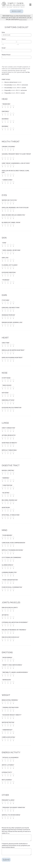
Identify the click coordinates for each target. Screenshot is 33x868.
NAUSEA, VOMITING (8, 470)
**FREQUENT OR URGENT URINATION (14, 808)
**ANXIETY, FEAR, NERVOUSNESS (12, 665)
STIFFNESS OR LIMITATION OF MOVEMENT (15, 622)
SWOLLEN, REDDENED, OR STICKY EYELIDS (15, 208)
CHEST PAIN (6, 343)
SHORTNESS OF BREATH (10, 443)
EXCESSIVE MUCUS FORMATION (12, 408)
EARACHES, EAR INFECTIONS (11, 308)
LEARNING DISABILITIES (10, 572)
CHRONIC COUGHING (9, 147)
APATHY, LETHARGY (8, 765)
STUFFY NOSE (6, 378)
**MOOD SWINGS (7, 658)
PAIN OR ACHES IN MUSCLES (11, 637)
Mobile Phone (6, 55)
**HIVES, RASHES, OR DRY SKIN (11, 250)
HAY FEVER (5, 393)
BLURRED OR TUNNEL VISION (11, 223)
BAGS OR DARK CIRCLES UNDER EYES (14, 215)
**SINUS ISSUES (7, 385)
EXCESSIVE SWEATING (9, 272)
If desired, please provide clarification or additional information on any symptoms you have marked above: (16, 845)
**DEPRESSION (7, 680)
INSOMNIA (5, 126)
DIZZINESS (5, 119)
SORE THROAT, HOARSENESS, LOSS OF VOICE (16, 163)
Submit (6, 860)
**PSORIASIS (6, 280)
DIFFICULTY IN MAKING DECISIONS (13, 550)
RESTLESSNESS (7, 780)
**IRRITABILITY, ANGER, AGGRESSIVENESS (15, 672)
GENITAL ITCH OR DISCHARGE (11, 815)
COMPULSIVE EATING (9, 737)
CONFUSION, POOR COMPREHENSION (14, 543)
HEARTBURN (6, 508)
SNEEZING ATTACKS (8, 400)
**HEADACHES (6, 104)
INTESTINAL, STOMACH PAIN (11, 515)
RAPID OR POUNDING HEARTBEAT (12, 358)
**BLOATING (6, 493)
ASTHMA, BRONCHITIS (9, 435)
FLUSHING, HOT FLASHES (10, 265)
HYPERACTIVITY (7, 772)
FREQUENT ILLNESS (8, 800)
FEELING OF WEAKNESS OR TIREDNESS (14, 630)
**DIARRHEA (6, 478)
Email (4, 48)
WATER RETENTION (8, 722)
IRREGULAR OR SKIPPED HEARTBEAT (13, 350)
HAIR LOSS (5, 258)
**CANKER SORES (7, 180)
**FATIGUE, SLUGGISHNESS (10, 758)
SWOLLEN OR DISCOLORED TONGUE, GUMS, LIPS (16, 172)
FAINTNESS (6, 111)
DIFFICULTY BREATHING (10, 450)
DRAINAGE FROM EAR (9, 315)
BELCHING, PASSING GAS (10, 500)
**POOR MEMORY (7, 535)
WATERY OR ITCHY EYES (10, 200)
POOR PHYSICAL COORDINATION (12, 587)
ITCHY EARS (6, 300)
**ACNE (4, 243)
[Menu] (30, 5)
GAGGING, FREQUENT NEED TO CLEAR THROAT (16, 155)
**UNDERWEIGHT (7, 730)
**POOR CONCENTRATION (10, 580)
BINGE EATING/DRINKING (10, 700)
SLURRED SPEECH (8, 565)
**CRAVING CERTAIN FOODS (10, 707)
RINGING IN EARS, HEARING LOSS (12, 322)
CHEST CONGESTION (9, 428)
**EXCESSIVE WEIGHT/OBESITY (12, 715)
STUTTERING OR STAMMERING (12, 558)
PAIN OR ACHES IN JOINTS (10, 608)
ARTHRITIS (5, 615)
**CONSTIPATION (7, 485)
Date (3, 32)
